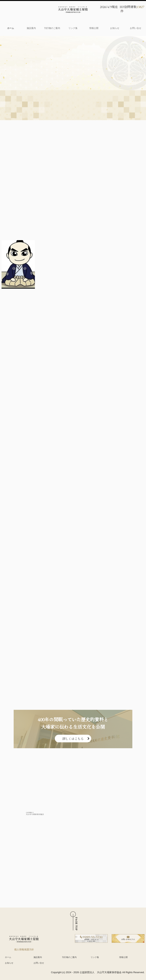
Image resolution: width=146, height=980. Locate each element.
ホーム (11, 28)
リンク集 (73, 28)
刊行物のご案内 (52, 28)
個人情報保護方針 (24, 949)
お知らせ (115, 28)
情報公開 (94, 28)
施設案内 (31, 28)
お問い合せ (136, 28)
